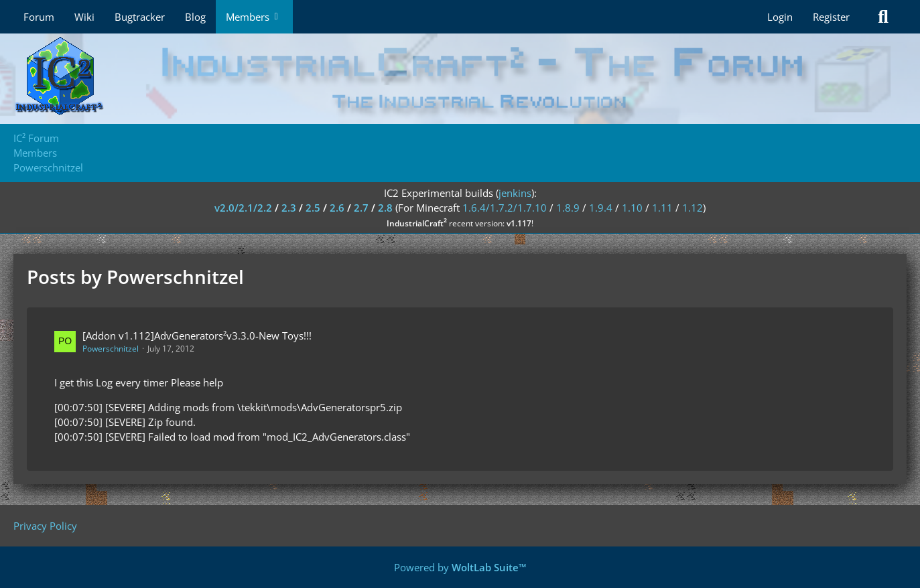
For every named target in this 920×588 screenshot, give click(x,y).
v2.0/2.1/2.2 (243, 208)
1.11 (662, 208)
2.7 (361, 208)
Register (831, 17)
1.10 (632, 208)
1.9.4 (601, 208)
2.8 (385, 208)
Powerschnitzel (111, 349)
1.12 (693, 208)
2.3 (289, 208)
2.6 (337, 208)
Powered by (460, 567)
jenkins (515, 193)
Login (780, 17)
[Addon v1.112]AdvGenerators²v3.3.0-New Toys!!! (197, 336)
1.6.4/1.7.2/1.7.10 (505, 208)
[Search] (883, 17)
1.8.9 (568, 208)
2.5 (313, 208)
